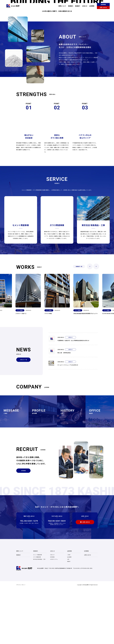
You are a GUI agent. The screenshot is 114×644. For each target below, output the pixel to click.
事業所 (69, 616)
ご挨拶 (69, 610)
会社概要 (69, 612)
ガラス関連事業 (37, 612)
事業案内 (71, 6)
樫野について (62, 6)
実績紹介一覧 (79, 321)
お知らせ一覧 (23, 414)
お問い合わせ (103, 7)
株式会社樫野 (13, 6)
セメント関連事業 (38, 610)
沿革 (68, 614)
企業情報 (92, 6)
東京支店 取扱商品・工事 (39, 614)
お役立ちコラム (54, 614)
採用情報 (103, 4)
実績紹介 (78, 6)
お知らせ (85, 6)
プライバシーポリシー (21, 640)
